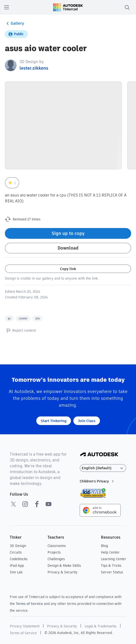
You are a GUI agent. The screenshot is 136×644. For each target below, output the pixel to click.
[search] (127, 7)
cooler (23, 318)
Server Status (112, 572)
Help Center (110, 552)
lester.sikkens (34, 68)
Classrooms (57, 546)
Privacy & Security (63, 572)
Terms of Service (29, 604)
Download (68, 248)
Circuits (16, 552)
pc (9, 318)
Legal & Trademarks (101, 626)
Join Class (87, 421)
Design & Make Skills (64, 566)
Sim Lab (16, 572)
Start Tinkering (54, 421)
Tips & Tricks (111, 566)
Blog (104, 546)
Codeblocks (19, 559)
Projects (54, 552)
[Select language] (103, 468)
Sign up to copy (68, 233)
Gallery (15, 23)
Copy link (68, 269)
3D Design (18, 546)
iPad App (17, 566)
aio (38, 318)
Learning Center (114, 559)
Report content (20, 330)
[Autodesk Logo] (99, 455)
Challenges (56, 559)
